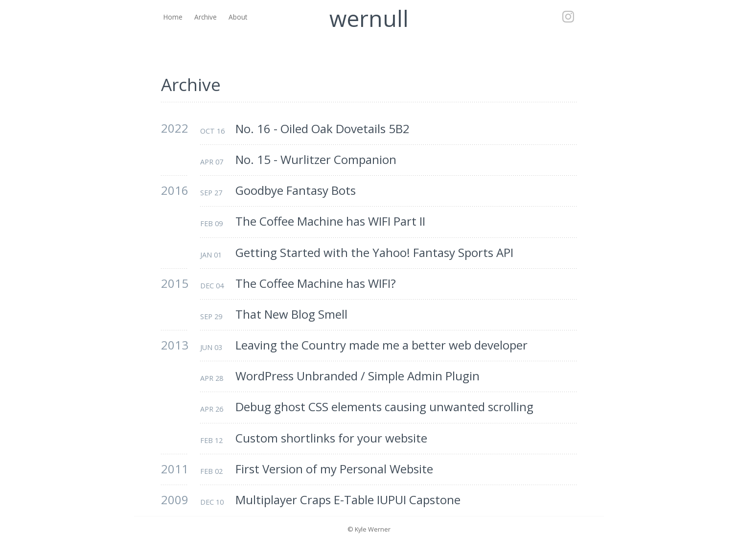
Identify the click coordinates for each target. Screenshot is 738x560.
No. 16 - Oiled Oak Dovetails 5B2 (323, 129)
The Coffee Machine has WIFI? (316, 284)
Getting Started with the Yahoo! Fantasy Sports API (374, 253)
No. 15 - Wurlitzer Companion (316, 160)
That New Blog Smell (291, 315)
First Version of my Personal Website (334, 469)
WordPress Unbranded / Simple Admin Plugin (357, 376)
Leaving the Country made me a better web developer (381, 345)
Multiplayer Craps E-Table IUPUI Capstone (348, 500)
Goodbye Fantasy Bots (296, 191)
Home (173, 17)
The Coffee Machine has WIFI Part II (330, 222)
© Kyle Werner (369, 529)
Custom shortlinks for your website (331, 438)
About (238, 17)
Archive (206, 17)
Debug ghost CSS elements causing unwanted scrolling (384, 407)
